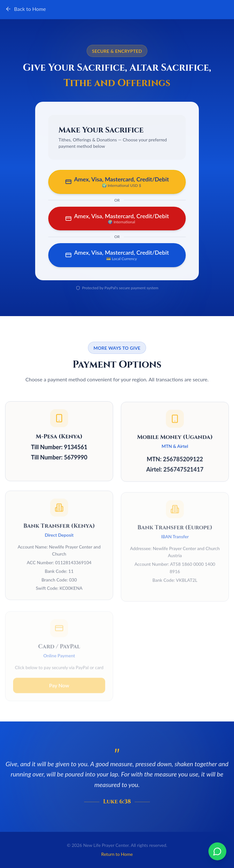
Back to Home (26, 9)
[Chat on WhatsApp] (217, 851)
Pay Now (59, 680)
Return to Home (117, 854)
